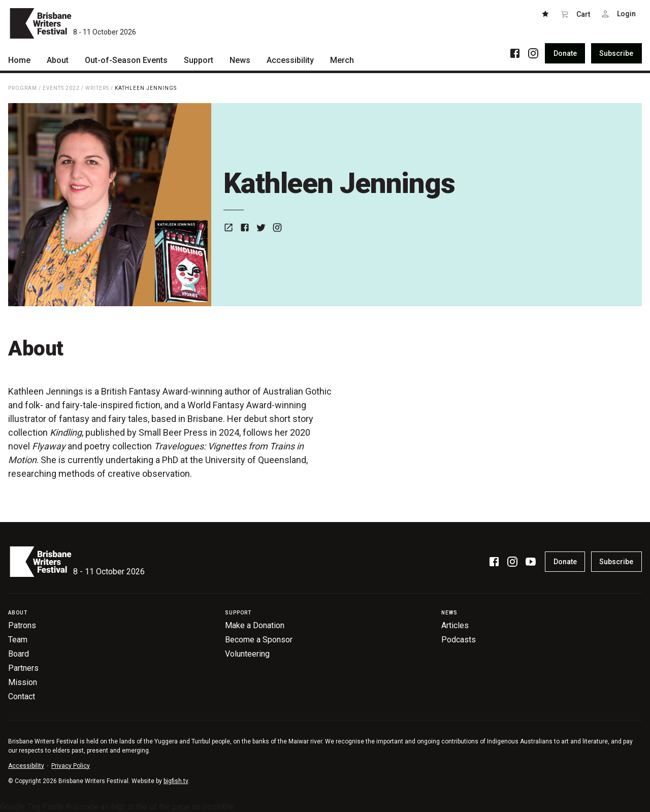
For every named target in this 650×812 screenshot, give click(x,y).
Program (23, 88)
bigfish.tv (176, 781)
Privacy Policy (71, 766)
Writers (97, 88)
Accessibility (26, 766)
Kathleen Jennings (146, 88)
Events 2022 (61, 88)
